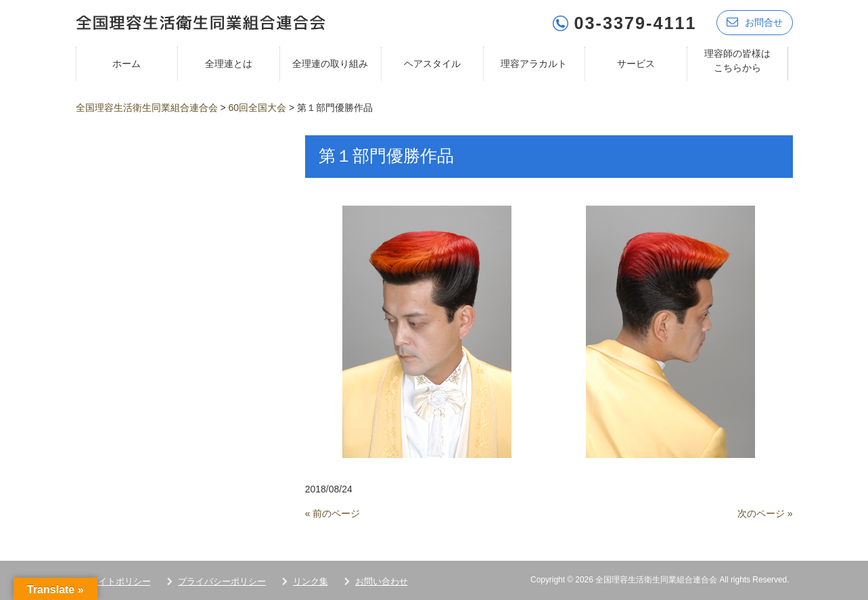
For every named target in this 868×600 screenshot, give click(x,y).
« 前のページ (333, 513)
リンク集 (311, 581)
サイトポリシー (120, 581)
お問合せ (755, 22)
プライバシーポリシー (222, 581)
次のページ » (765, 513)
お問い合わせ (382, 581)
